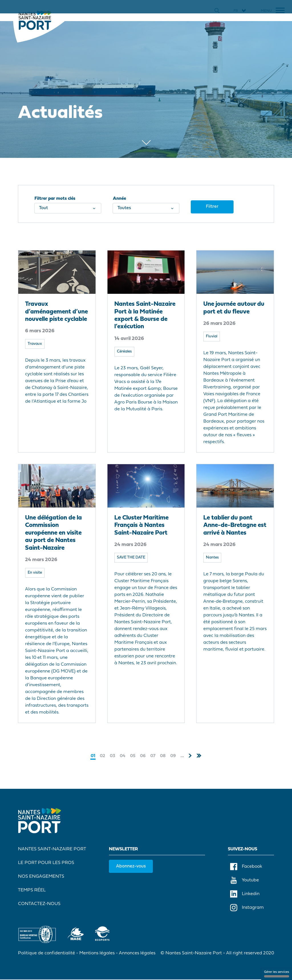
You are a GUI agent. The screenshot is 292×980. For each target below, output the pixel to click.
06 (143, 755)
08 (163, 755)
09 (173, 755)
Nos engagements (41, 877)
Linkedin (245, 894)
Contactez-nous (39, 904)
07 (153, 755)
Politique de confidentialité (47, 953)
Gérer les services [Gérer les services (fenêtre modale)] (277, 974)
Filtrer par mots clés (55, 199)
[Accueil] (35, 20)
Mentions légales (97, 953)
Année (119, 199)
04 (123, 755)
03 (112, 755)
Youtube (245, 881)
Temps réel (32, 891)
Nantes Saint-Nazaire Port (52, 849)
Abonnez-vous (131, 867)
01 (93, 756)
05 (133, 755)
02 (103, 755)
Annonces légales (137, 953)
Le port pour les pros (46, 863)
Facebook (246, 867)
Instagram (247, 908)
